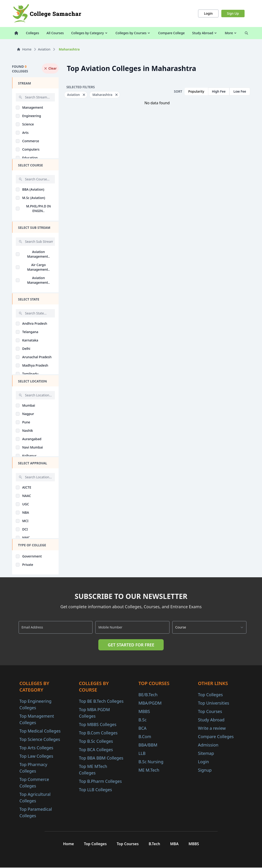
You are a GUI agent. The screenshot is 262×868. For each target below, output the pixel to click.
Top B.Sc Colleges (96, 741)
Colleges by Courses (133, 33)
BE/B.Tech (148, 695)
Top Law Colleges (36, 756)
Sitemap (206, 753)
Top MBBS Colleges (98, 724)
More (231, 33)
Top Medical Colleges (40, 731)
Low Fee (240, 91)
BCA (143, 728)
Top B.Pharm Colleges (100, 781)
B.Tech (155, 844)
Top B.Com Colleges (98, 733)
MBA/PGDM (150, 703)
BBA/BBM (148, 745)
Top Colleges (211, 695)
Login (208, 13)
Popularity (196, 91)
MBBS (144, 711)
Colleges (33, 33)
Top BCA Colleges (96, 750)
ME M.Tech (149, 770)
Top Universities (214, 703)
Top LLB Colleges (96, 790)
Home (24, 49)
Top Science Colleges (40, 739)
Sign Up (233, 13)
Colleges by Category (90, 33)
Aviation (44, 49)
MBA (176, 844)
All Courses (55, 33)
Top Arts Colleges (36, 748)
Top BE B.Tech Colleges (101, 701)
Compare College (171, 33)
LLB (142, 753)
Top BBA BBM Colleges (101, 758)
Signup (205, 770)
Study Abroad (205, 33)
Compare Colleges (216, 736)
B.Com (145, 736)
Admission (208, 745)
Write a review (212, 728)
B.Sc (143, 720)
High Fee (219, 91)
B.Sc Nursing (151, 762)
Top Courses (210, 711)
